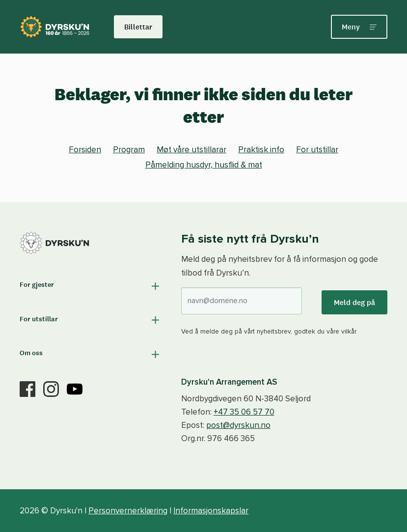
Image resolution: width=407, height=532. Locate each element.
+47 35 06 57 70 (244, 412)
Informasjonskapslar (211, 511)
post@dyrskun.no (238, 425)
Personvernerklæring (128, 511)
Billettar (138, 27)
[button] (91, 286)
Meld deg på (354, 302)
